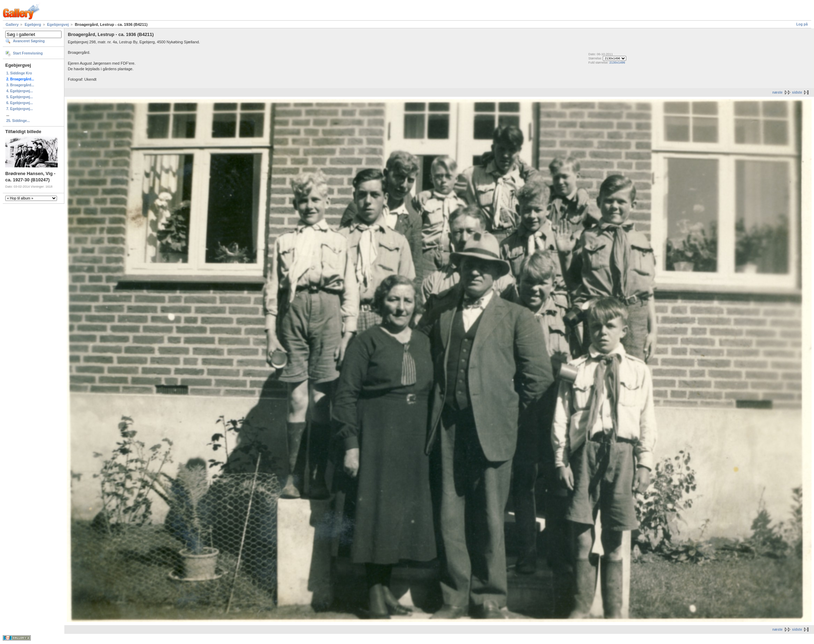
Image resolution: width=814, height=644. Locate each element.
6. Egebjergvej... (20, 103)
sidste (797, 92)
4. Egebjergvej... (20, 91)
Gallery (12, 24)
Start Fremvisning (28, 53)
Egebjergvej (58, 24)
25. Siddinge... (18, 121)
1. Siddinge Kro (19, 73)
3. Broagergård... (20, 85)
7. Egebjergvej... (20, 109)
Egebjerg (33, 24)
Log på (802, 24)
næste (777, 92)
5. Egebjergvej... (20, 97)
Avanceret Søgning (29, 41)
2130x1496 (617, 63)
